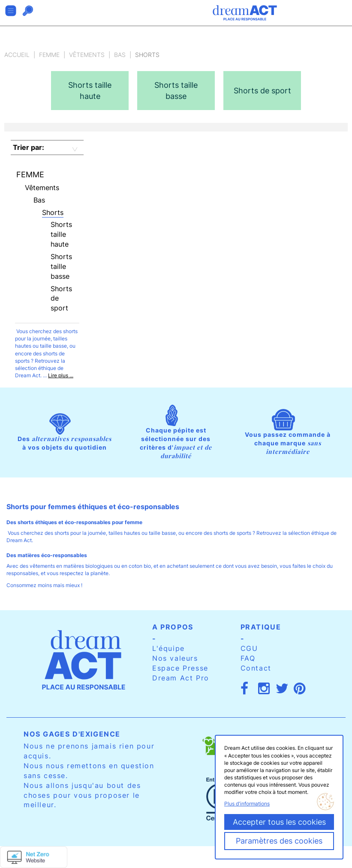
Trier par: (29, 147)
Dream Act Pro (181, 678)
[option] (90, 91)
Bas (120, 55)
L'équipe (168, 648)
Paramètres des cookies (279, 841)
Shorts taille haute (61, 234)
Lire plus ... (61, 375)
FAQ (248, 658)
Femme (49, 55)
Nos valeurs (175, 658)
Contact (256, 668)
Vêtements (87, 55)
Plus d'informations (247, 804)
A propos (173, 627)
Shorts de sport (61, 298)
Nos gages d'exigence (72, 734)
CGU (249, 648)
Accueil (17, 55)
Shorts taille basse (61, 266)
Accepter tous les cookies (279, 822)
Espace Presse (180, 668)
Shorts (53, 212)
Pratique (261, 627)
